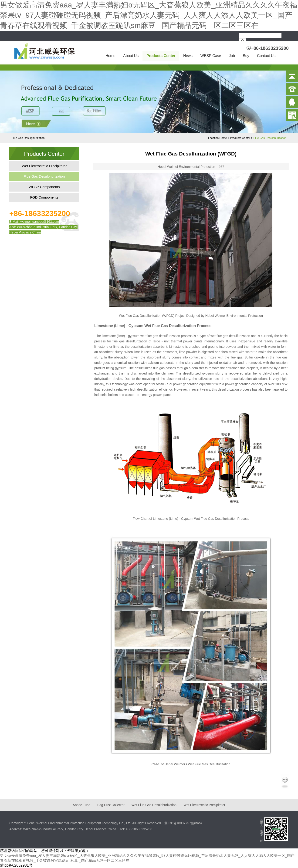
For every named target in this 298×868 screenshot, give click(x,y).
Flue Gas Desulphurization (270, 138)
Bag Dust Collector (111, 805)
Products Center (161, 56)
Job (232, 56)
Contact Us (266, 56)
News (188, 56)
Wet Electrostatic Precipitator (44, 166)
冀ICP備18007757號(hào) (183, 823)
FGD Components (44, 197)
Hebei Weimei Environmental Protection (186, 167)
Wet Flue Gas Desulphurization (154, 805)
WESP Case (211, 56)
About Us (131, 56)
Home (110, 56)
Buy (246, 56)
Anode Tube (81, 805)
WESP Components (44, 187)
